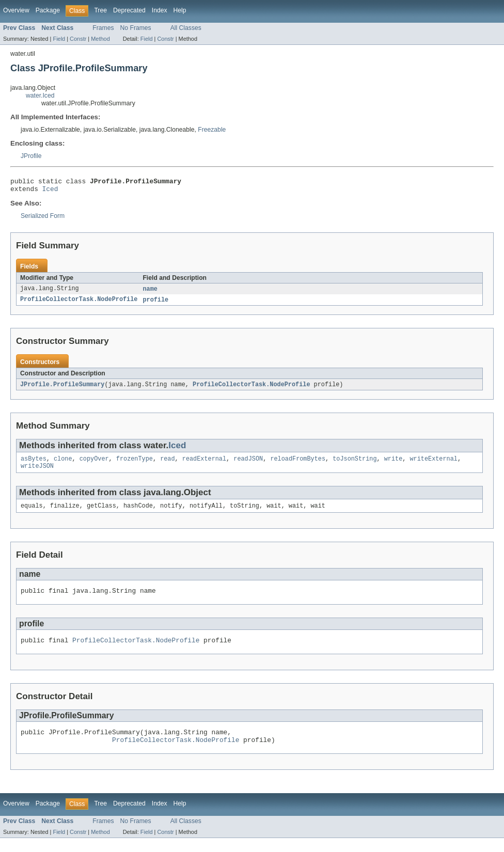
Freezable (212, 130)
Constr (78, 39)
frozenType (135, 464)
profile (155, 304)
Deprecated (129, 10)
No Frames (136, 28)
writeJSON (37, 472)
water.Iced (40, 96)
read (167, 464)
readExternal (204, 464)
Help (180, 10)
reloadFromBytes (298, 464)
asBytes (34, 464)
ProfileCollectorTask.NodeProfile (79, 304)
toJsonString (355, 464)
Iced (50, 192)
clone (63, 464)
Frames (103, 28)
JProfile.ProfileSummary (62, 389)
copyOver (94, 464)
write (393, 464)
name (150, 292)
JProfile (31, 156)
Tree (100, 10)
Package (48, 10)
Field (59, 39)
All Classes (186, 28)
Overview (16, 10)
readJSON (248, 464)
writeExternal (433, 464)
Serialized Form (43, 219)
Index (160, 10)
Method (100, 39)
